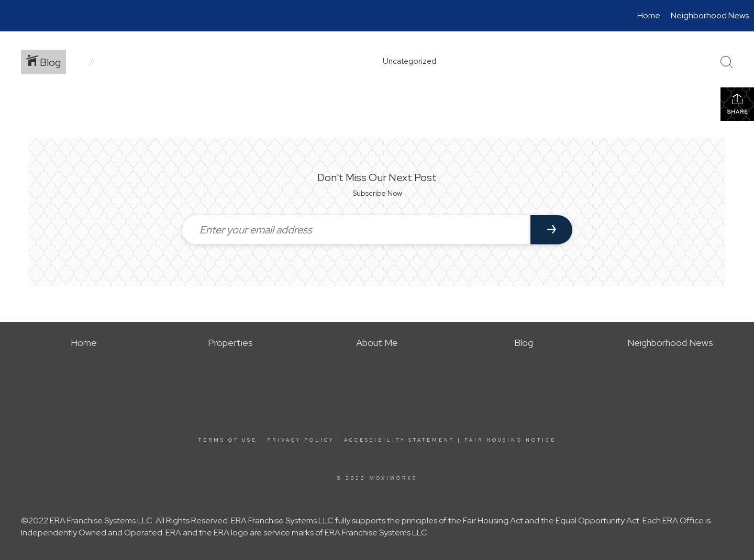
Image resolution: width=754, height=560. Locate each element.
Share (738, 104)
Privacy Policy (301, 440)
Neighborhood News (710, 15)
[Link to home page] (13, 16)
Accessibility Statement (399, 440)
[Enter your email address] (356, 230)
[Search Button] (727, 62)
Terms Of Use (228, 440)
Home (649, 15)
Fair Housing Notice (510, 440)
